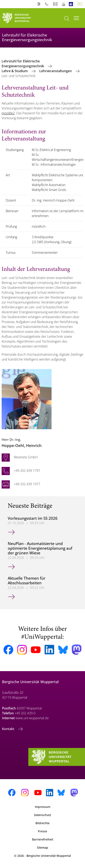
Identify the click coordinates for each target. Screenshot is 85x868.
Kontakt (9, 729)
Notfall (64, 4)
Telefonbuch (48, 4)
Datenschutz (43, 815)
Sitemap (42, 848)
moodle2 (8, 113)
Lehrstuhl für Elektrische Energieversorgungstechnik (23, 64)
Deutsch (81, 4)
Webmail (56, 4)
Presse (42, 831)
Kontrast (39, 4)
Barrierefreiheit (43, 839)
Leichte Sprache (72, 4)
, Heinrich (22, 445)
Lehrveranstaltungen (56, 71)
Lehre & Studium (15, 71)
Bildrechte (42, 823)
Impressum (43, 807)
